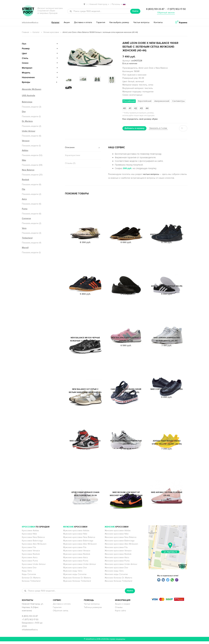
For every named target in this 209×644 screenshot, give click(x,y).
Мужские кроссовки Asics (75, 560)
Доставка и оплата (83, 22)
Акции (67, 22)
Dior (24, 112)
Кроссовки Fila (29, 550)
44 (147, 108)
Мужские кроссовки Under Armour (80, 567)
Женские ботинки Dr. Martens (118, 580)
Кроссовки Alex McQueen (34, 547)
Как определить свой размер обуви (140, 119)
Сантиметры (178, 101)
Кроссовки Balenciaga (32, 543)
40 (124, 108)
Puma (25, 209)
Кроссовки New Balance (33, 540)
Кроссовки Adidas (30, 533)
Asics (24, 199)
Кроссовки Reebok (31, 557)
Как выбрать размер (119, 22)
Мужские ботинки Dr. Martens (77, 580)
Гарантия (101, 22)
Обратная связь (61, 613)
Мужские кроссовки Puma (76, 563)
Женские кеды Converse (116, 577)
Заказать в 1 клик (158, 128)
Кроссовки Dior (29, 570)
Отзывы (119, 610)
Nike (24, 160)
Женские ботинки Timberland (118, 584)
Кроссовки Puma (30, 563)
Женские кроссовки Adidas (118, 533)
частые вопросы (151, 174)
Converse (26, 218)
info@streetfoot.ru (30, 23)
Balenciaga (27, 102)
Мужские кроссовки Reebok (77, 557)
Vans (24, 228)
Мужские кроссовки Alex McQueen (80, 547)
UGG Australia (29, 95)
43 (141, 108)
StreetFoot (28, 11)
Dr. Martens (27, 121)
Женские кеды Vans (114, 574)
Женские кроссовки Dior (116, 570)
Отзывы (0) (70, 163)
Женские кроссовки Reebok (118, 557)
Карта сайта (120, 613)
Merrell (25, 248)
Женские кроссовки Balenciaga (119, 543)
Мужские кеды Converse (75, 577)
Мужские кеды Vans (73, 574)
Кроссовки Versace (31, 553)
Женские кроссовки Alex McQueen (121, 547)
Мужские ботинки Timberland (77, 584)
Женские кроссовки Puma (117, 563)
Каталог (55, 22)
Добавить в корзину (134, 128)
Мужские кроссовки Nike (75, 536)
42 (136, 108)
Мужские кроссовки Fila (75, 550)
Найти (135, 11)
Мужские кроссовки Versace (77, 553)
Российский (129, 101)
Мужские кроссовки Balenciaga (78, 543)
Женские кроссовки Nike (117, 536)
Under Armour (29, 131)
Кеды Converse (29, 577)
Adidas (25, 150)
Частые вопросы (141, 22)
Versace (26, 141)
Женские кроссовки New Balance (121, 540)
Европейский (145, 101)
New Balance (28, 170)
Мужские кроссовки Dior (75, 570)
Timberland (27, 238)
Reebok (25, 180)
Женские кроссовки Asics (117, 560)
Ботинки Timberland (31, 584)
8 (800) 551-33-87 (155, 9)
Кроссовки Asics (30, 560)
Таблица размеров (93, 610)
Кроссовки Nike (29, 536)
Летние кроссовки (51, 32)
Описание (70, 147)
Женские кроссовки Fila (116, 550)
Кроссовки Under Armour (34, 567)
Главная (25, 32)
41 (130, 108)
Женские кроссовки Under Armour (121, 567)
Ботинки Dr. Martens (31, 580)
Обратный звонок (166, 13)
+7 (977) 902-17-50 (176, 9)
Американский (162, 101)
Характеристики (73, 155)
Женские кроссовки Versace (118, 553)
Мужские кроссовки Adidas (76, 533)
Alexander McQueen (32, 89)
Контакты (158, 22)
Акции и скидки (123, 607)
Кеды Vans (27, 574)
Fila (24, 189)
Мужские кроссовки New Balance (79, 540)
